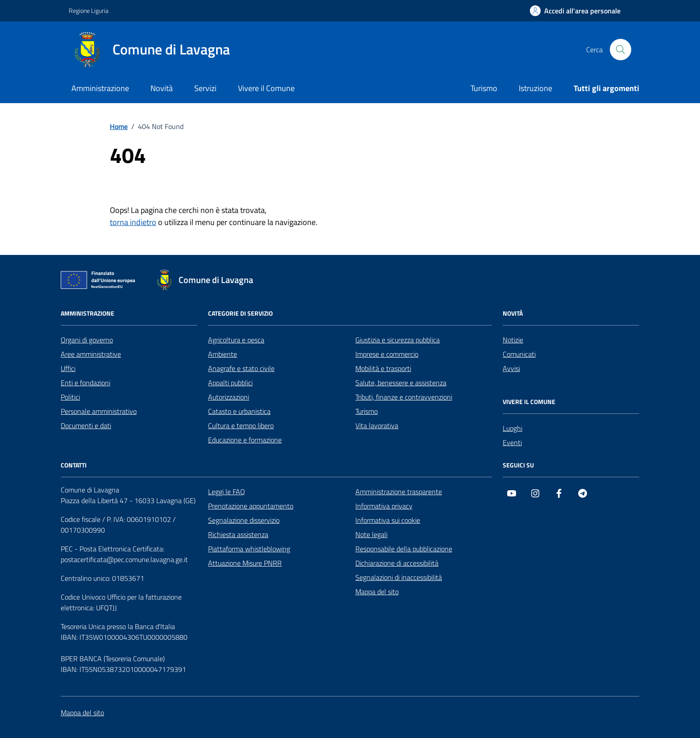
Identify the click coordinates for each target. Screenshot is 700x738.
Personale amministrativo (99, 411)
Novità (162, 88)
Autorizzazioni (229, 397)
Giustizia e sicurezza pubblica (398, 340)
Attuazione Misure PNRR (245, 563)
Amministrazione (100, 88)
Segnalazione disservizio (244, 520)
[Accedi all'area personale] (575, 11)
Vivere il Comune (266, 88)
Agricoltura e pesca (236, 340)
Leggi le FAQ (227, 492)
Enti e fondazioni (85, 383)
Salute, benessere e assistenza (401, 383)
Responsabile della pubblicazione (404, 549)
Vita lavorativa (377, 425)
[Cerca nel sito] (621, 50)
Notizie (513, 340)
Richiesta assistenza (238, 534)
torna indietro (133, 222)
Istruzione (535, 88)
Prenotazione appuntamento (251, 506)
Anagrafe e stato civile (241, 368)
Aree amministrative (91, 354)
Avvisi (511, 368)
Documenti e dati (86, 425)
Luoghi (512, 428)
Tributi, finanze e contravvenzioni (404, 397)
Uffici (68, 368)
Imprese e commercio (387, 354)
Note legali (371, 534)
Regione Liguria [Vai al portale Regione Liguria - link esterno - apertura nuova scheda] (89, 10)
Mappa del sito (377, 592)
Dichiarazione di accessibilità (397, 563)
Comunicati (519, 354)
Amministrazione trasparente (399, 492)
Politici (70, 397)
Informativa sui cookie (388, 520)
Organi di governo (87, 340)
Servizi (205, 88)
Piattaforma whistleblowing (249, 549)
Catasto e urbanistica (239, 411)
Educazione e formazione (245, 440)
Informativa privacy (384, 506)
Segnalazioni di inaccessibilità (399, 577)
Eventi (512, 442)
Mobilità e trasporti (383, 368)
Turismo (484, 88)
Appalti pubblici (230, 383)
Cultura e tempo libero (241, 425)
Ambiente (223, 354)
